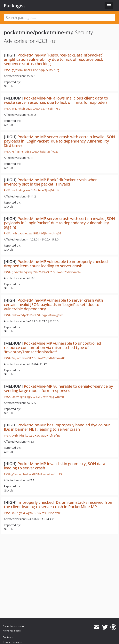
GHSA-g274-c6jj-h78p (47, 109)
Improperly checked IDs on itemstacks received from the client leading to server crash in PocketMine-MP (59, 505)
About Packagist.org (14, 626)
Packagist (15, 5)
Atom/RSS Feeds (12, 631)
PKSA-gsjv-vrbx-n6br (17, 70)
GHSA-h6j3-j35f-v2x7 (45, 152)
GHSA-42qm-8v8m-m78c (49, 358)
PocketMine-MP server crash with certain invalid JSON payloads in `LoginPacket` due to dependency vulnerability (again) (59, 223)
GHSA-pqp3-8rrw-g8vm (48, 315)
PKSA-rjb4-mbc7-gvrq (18, 272)
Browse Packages (12, 642)
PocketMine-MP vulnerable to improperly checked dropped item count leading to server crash (56, 264)
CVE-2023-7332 (42, 272)
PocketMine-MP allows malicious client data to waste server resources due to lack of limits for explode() (56, 100)
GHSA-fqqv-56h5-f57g (45, 70)
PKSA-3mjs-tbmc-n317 (18, 358)
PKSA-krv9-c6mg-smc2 (18, 190)
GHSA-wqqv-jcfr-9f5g (46, 435)
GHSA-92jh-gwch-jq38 (47, 233)
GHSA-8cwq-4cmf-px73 (47, 474)
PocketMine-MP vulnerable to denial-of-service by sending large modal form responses (58, 388)
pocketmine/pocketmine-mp (39, 32)
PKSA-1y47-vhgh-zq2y (18, 109)
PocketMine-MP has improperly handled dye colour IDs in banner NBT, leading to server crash (57, 427)
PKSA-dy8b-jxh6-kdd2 (18, 435)
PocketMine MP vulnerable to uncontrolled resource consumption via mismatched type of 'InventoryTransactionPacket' (52, 348)
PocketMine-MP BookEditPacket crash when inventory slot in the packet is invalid (51, 182)
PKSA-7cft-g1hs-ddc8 (17, 152)
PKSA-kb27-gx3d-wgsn (18, 513)
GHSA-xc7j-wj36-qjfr (47, 190)
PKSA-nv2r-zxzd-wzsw (18, 233)
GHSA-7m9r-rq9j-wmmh (48, 397)
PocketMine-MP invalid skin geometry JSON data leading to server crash (55, 466)
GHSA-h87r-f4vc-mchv (67, 272)
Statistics (8, 637)
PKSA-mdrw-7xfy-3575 (18, 315)
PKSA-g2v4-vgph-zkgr (18, 474)
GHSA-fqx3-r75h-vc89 (47, 513)
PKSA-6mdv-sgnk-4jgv (18, 397)
